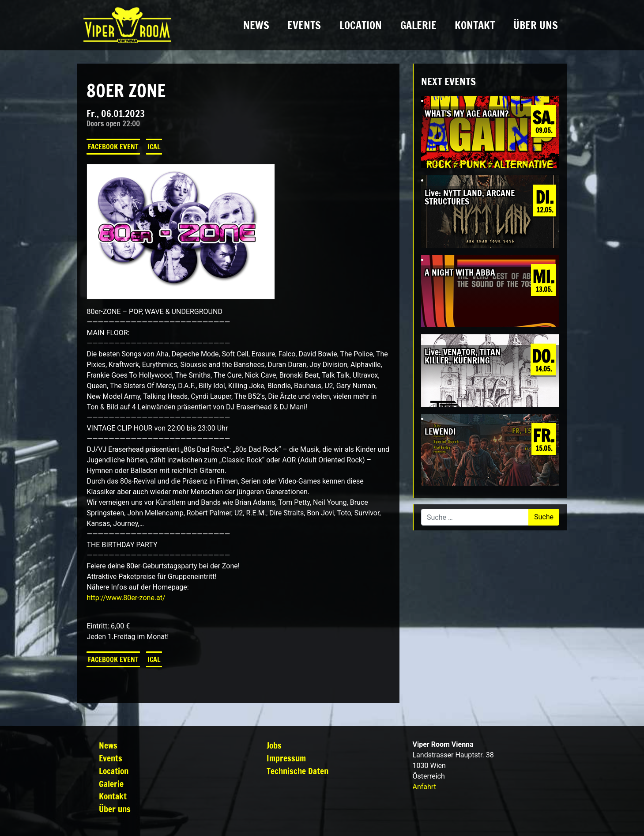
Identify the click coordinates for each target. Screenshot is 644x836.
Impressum (286, 758)
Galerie (418, 25)
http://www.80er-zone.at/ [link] (126, 598)
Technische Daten (298, 771)
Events (304, 25)
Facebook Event (113, 147)
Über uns (536, 25)
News (256, 25)
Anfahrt (424, 787)
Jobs (274, 745)
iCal (154, 147)
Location (361, 25)
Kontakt (475, 25)
